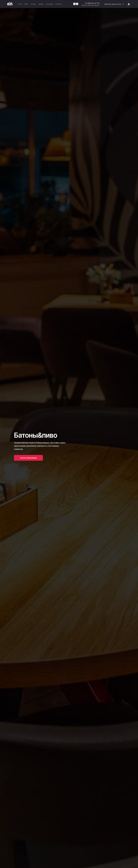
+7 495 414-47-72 (92, 3)
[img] (10, 4)
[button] (90, 5)
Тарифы (41, 4)
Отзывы (33, 4)
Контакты (59, 4)
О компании (49, 4)
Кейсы (26, 4)
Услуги (20, 4)
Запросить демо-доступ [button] (114, 4)
